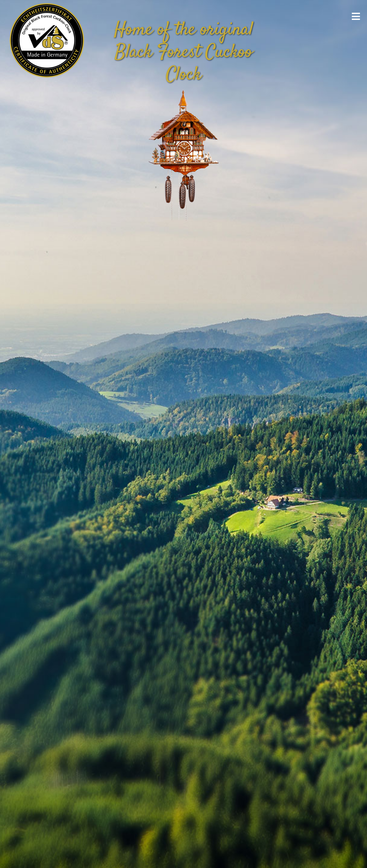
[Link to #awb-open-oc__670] (356, 16)
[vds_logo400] (46, 2)
